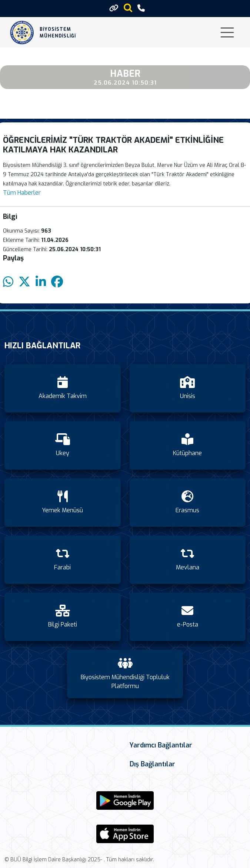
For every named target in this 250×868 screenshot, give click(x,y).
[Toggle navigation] (227, 32)
